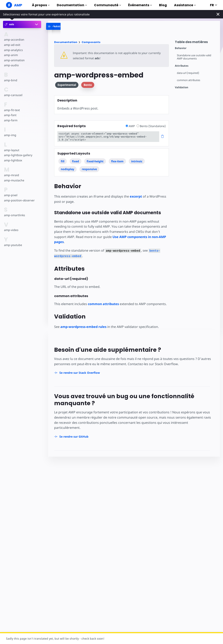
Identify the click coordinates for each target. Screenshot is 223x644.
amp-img (10, 135)
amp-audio (11, 65)
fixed (76, 161)
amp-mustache (14, 180)
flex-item (117, 161)
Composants (91, 42)
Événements (140, 5)
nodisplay (67, 169)
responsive (89, 169)
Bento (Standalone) (151, 126)
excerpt (136, 196)
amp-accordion (14, 40)
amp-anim (11, 55)
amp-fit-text (12, 110)
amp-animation (14, 60)
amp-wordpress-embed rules (83, 327)
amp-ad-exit (12, 45)
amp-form (11, 120)
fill (63, 161)
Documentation (72, 5)
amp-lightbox (13, 160)
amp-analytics (13, 50)
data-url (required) (188, 73)
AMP (131, 126)
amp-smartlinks (15, 215)
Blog (163, 5)
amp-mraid (12, 175)
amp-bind (11, 80)
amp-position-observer (19, 200)
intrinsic (137, 161)
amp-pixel (11, 195)
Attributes (182, 66)
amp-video (11, 230)
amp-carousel (13, 95)
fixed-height (95, 161)
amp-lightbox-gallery (18, 155)
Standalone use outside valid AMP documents (194, 57)
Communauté (107, 5)
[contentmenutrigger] (195, 43)
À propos (41, 5)
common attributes (189, 80)
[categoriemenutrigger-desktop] (74, 26)
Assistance (185, 5)
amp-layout (12, 150)
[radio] (127, 126)
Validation (181, 87)
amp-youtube (13, 245)
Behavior (181, 48)
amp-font (10, 115)
